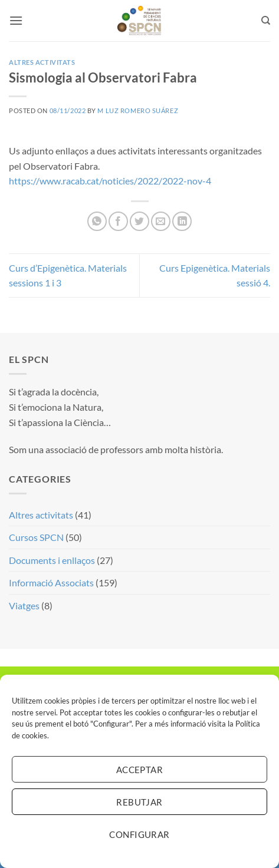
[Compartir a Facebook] (118, 221)
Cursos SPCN (36, 537)
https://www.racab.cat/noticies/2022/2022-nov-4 (110, 181)
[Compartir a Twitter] (139, 221)
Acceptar (140, 770)
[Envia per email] (161, 221)
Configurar (139, 834)
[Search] (266, 21)
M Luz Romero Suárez (138, 110)
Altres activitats (42, 62)
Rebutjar (139, 802)
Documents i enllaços (52, 560)
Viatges (24, 605)
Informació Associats (51, 582)
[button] (16, 20)
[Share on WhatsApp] (97, 221)
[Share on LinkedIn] (182, 221)
